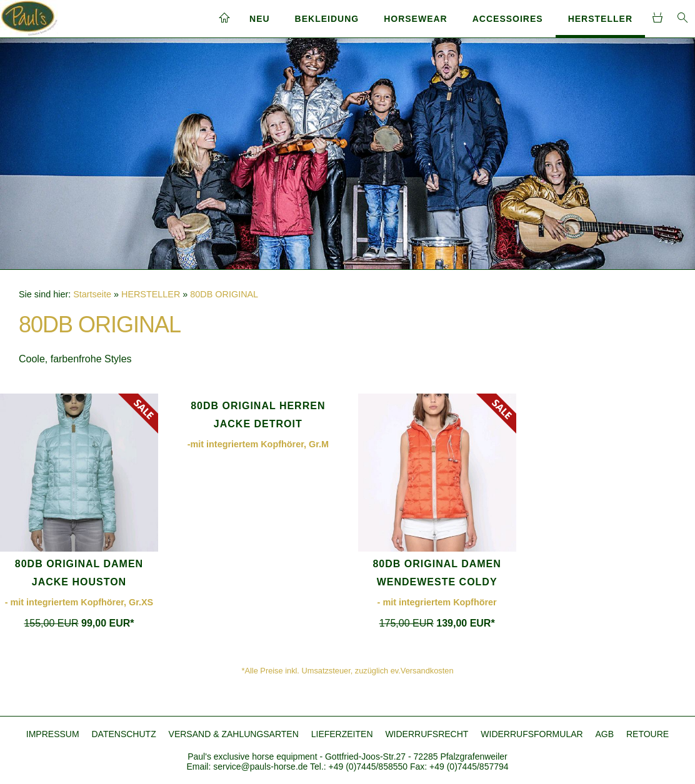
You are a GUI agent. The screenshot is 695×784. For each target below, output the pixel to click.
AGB (605, 734)
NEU (260, 19)
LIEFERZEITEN (342, 734)
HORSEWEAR (416, 19)
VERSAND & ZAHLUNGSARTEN (234, 734)
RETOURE (647, 734)
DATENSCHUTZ (124, 734)
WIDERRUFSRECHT (427, 734)
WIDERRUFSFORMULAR (532, 734)
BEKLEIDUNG (327, 19)
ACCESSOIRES (508, 19)
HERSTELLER (600, 19)
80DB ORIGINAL (224, 294)
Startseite (92, 294)
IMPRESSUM (53, 734)
